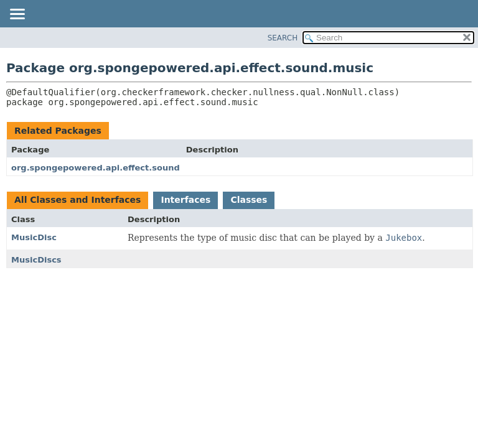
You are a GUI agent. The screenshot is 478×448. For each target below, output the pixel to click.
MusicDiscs (36, 260)
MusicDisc (34, 237)
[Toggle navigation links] (17, 15)
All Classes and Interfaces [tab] (77, 200)
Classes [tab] (249, 200)
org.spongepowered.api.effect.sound (96, 168)
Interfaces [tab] (185, 200)
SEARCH (283, 38)
